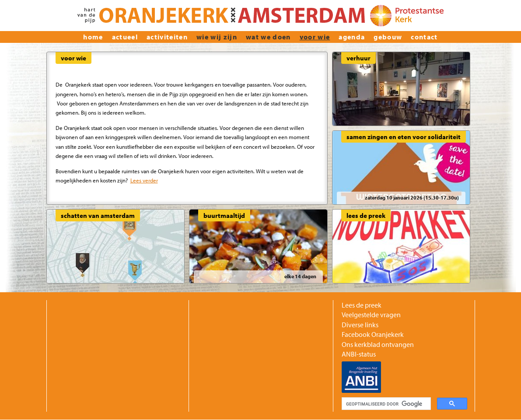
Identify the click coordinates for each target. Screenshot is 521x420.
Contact (424, 37)
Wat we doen (268, 37)
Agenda (352, 37)
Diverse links (360, 325)
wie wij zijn (217, 37)
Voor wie (315, 37)
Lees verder (144, 180)
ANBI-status (359, 354)
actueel (125, 37)
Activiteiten (167, 37)
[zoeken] (385, 404)
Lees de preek (362, 305)
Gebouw (388, 37)
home (93, 37)
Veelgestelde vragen (371, 315)
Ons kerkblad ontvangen (378, 344)
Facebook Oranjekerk (373, 334)
